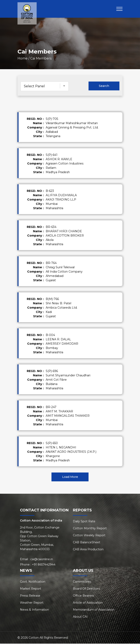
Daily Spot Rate (84, 522)
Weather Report (32, 603)
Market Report (31, 589)
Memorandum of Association (94, 610)
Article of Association (88, 603)
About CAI (80, 617)
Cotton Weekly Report (89, 536)
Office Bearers (83, 596)
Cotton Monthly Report (90, 529)
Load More (70, 477)
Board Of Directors (86, 589)
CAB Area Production (88, 550)
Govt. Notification (33, 582)
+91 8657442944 (44, 565)
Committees (82, 582)
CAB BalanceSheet (87, 543)
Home (23, 59)
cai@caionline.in (42, 560)
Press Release (30, 596)
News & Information (34, 610)
